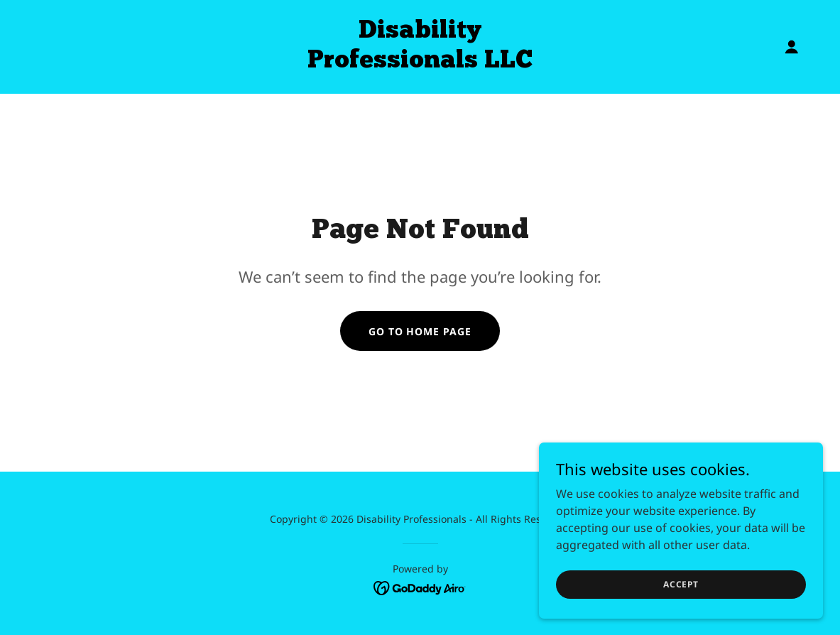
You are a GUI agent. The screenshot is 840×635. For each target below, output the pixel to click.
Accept (681, 584)
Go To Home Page (420, 331)
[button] (792, 47)
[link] (420, 63)
